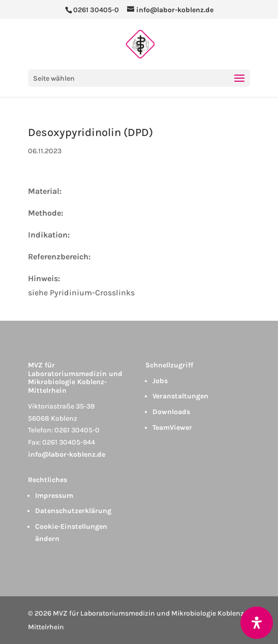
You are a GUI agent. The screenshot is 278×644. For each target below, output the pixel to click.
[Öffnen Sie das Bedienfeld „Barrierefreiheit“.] (257, 623)
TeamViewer (172, 428)
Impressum (54, 496)
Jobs (160, 381)
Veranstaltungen (180, 396)
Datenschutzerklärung (73, 511)
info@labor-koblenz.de (67, 454)
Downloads (171, 412)
